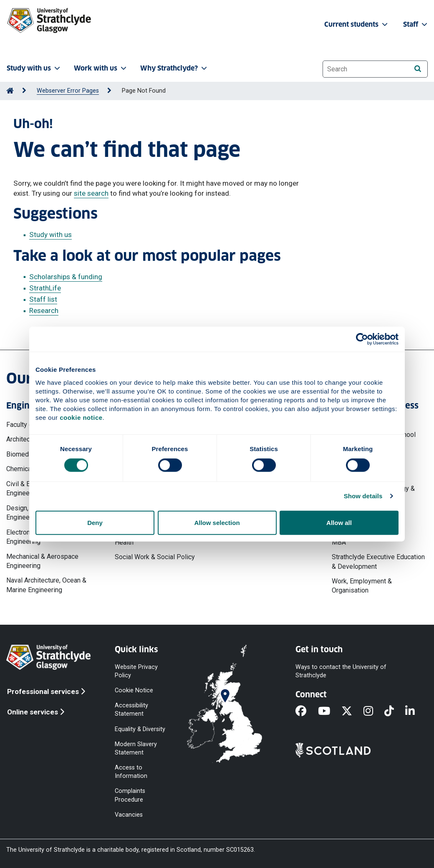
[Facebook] (307, 712)
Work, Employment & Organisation (362, 586)
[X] (352, 712)
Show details (363, 496)
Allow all (339, 522)
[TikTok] (395, 712)
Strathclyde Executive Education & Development (378, 561)
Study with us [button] (34, 68)
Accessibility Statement (131, 710)
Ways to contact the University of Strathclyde (341, 671)
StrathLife (45, 288)
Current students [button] (357, 24)
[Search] (418, 69)
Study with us (50, 235)
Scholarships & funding (66, 277)
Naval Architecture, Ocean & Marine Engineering (46, 585)
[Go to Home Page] (10, 91)
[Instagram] (374, 712)
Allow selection (217, 522)
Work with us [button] (101, 68)
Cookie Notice (134, 690)
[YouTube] (330, 712)
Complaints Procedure (130, 795)
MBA (339, 542)
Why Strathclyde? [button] (174, 68)
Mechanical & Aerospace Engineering (42, 561)
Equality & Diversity (140, 729)
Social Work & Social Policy (155, 557)
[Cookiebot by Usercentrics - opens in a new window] (362, 339)
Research (44, 310)
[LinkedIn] (416, 712)
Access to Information (131, 772)
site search (91, 193)
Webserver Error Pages (68, 91)
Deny (95, 522)
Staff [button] (416, 24)
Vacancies (129, 814)
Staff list (43, 299)
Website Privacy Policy (136, 671)
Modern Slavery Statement (136, 748)
